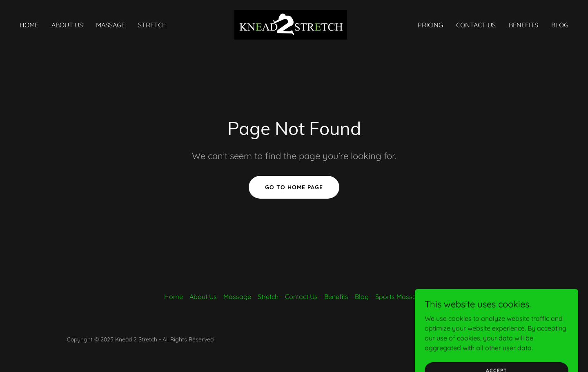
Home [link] (29, 25)
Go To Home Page (294, 187)
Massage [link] (110, 25)
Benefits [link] (523, 25)
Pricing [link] (430, 25)
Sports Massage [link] (400, 297)
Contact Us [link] (476, 25)
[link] (294, 24)
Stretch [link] (153, 25)
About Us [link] (67, 25)
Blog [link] (560, 25)
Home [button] (174, 297)
